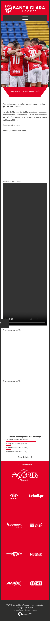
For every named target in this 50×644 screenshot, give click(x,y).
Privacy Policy (19, 610)
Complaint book (31, 610)
